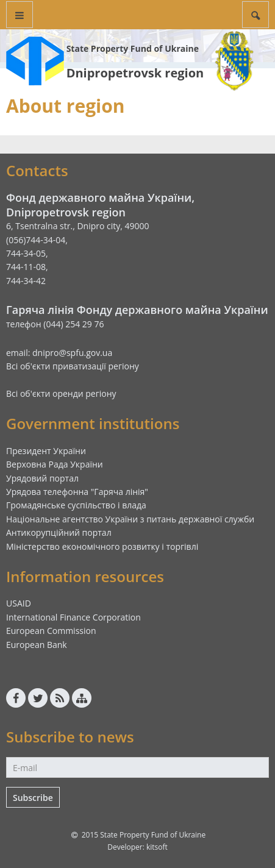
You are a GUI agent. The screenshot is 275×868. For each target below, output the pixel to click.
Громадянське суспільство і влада (76, 505)
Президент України (46, 451)
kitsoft (157, 847)
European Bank (37, 645)
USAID (19, 603)
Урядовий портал (42, 478)
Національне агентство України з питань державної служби (130, 519)
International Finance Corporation (73, 617)
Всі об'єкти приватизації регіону (73, 366)
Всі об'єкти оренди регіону (61, 393)
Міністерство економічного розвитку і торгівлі (102, 546)
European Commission (51, 631)
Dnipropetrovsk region (135, 73)
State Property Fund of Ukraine (133, 48)
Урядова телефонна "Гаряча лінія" (77, 492)
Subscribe (33, 798)
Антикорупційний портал (59, 532)
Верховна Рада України (55, 464)
